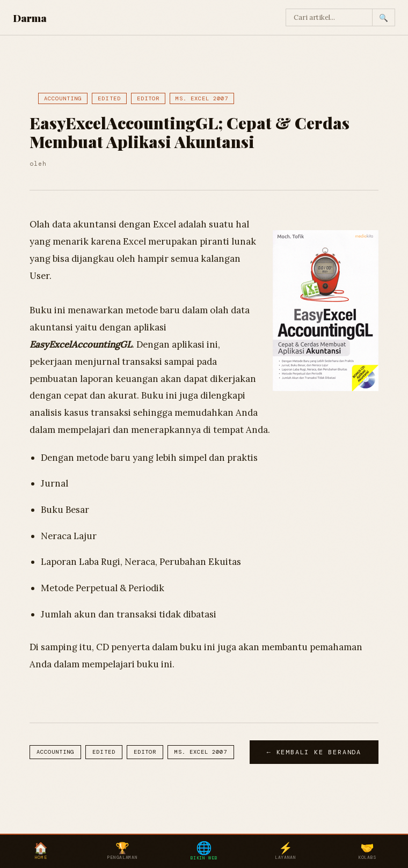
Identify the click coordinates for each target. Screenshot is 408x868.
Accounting (63, 98)
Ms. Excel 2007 (202, 98)
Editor (148, 98)
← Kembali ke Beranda (314, 752)
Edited (109, 98)
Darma (30, 18)
